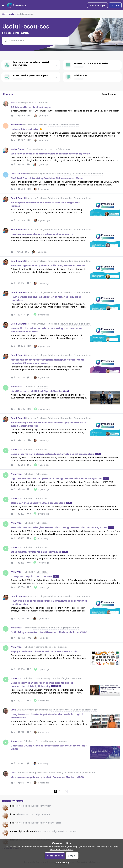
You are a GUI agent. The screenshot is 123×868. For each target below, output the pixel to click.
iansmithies (16, 125)
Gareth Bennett (18, 198)
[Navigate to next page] (66, 791)
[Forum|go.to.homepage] (17, 5)
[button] (3, 6)
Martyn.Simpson (19, 149)
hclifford (14, 806)
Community (8, 14)
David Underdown (19, 174)
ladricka (14, 814)
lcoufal (14, 103)
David (13, 710)
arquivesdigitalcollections (23, 831)
